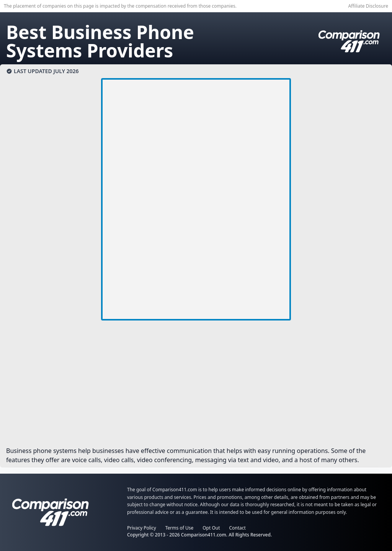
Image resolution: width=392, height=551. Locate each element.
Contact (238, 528)
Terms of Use (179, 528)
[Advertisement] (196, 386)
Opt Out (211, 528)
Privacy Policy (142, 528)
